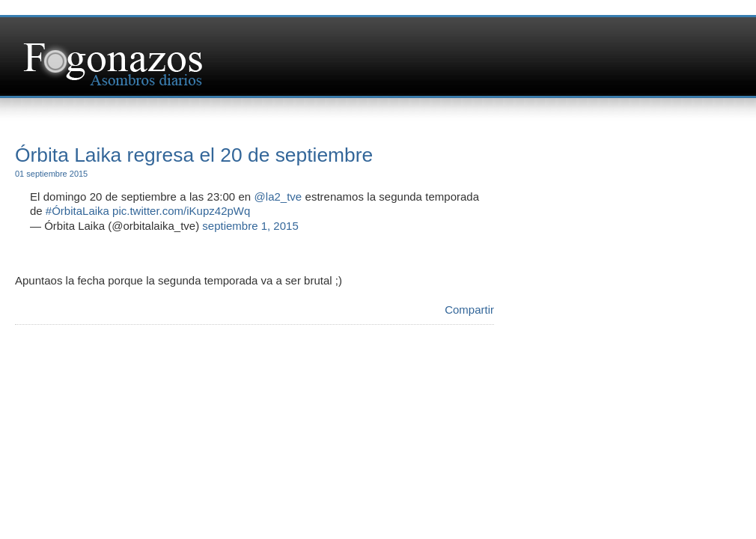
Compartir (469, 310)
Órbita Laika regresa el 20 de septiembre (194, 155)
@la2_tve (278, 197)
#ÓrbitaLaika (77, 211)
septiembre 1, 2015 (250, 226)
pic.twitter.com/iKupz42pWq (181, 211)
